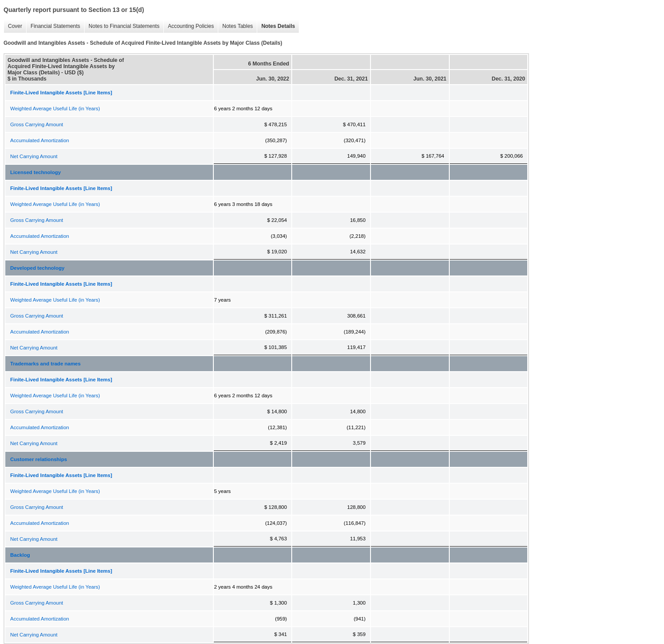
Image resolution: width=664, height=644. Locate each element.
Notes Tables (235, 26)
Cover (13, 26)
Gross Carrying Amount (37, 124)
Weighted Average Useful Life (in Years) (55, 109)
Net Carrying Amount (34, 156)
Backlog (20, 555)
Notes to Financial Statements (122, 26)
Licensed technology (35, 172)
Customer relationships (39, 459)
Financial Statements (53, 26)
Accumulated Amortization (40, 140)
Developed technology (37, 268)
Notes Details (276, 26)
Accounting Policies (189, 26)
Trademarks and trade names (45, 364)
